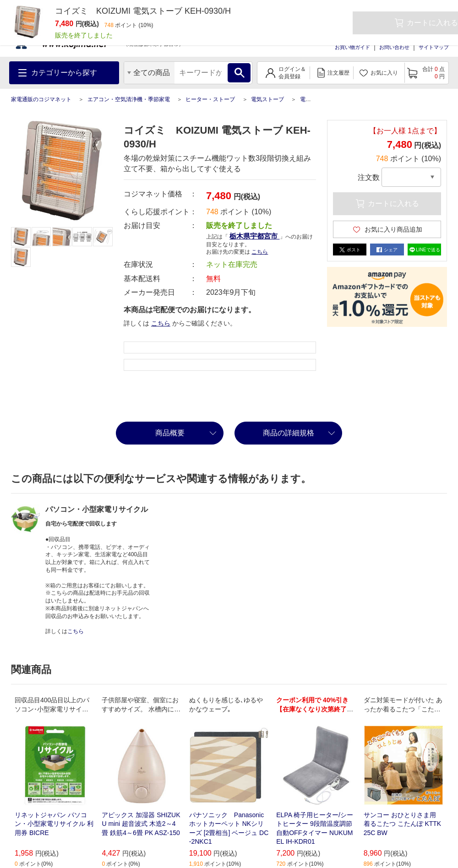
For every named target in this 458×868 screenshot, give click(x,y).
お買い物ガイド (352, 47)
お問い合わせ (394, 47)
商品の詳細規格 (289, 433)
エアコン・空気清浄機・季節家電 (129, 99)
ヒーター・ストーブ (210, 99)
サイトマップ (434, 47)
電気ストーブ (267, 99)
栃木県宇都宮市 (254, 236)
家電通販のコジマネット (41, 99)
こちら (260, 252)
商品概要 (170, 433)
